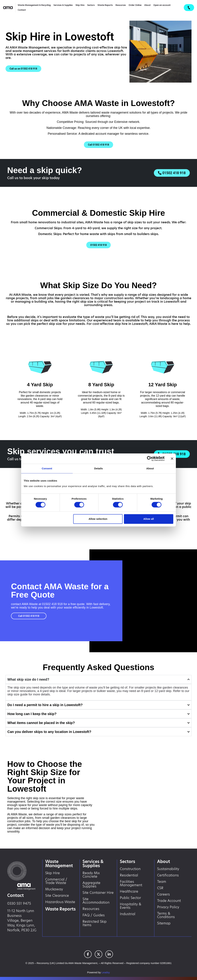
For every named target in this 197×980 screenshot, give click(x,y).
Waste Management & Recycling (34, 5)
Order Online (135, 5)
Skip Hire (80, 5)
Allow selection (98, 519)
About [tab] (150, 468)
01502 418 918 (52, 604)
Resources (121, 5)
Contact (22, 10)
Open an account (162, 5)
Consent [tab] (47, 468)
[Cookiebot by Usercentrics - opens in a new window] (149, 459)
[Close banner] (172, 459)
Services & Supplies (63, 5)
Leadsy (106, 972)
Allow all (149, 519)
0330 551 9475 (19, 903)
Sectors (91, 5)
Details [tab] (98, 468)
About (147, 5)
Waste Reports (105, 5)
